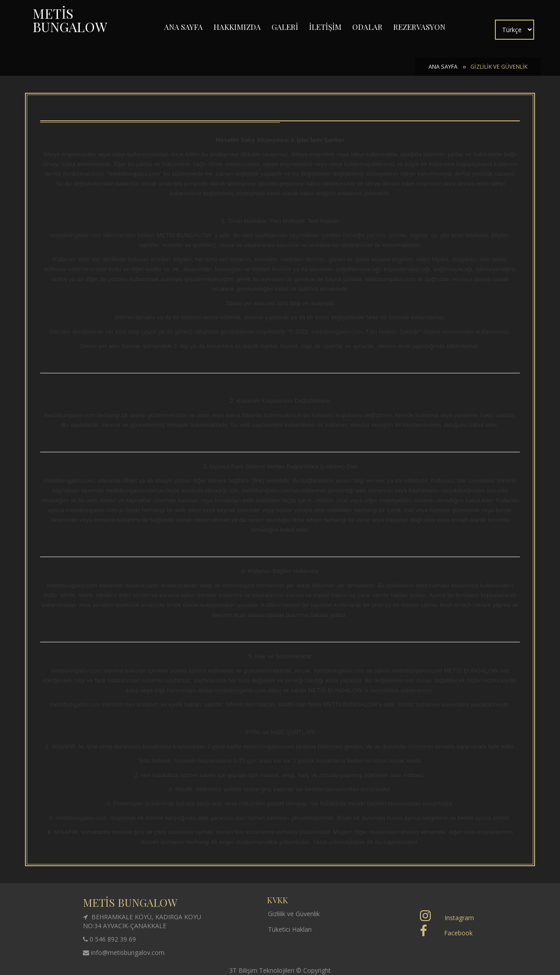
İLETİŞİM (325, 27)
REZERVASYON (419, 27)
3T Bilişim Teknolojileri (263, 970)
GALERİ (285, 27)
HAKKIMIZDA (237, 27)
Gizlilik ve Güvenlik (294, 914)
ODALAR (367, 27)
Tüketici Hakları (290, 929)
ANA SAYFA (183, 27)
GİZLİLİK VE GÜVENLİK (499, 67)
